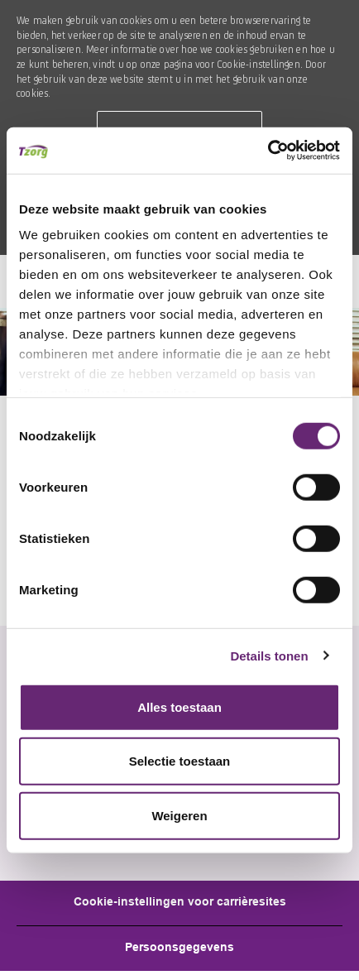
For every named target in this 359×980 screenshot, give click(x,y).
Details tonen (269, 656)
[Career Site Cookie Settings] (180, 903)
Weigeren (179, 815)
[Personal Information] (179, 949)
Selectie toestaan (180, 761)
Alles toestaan (179, 706)
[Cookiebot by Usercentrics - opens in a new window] (268, 151)
